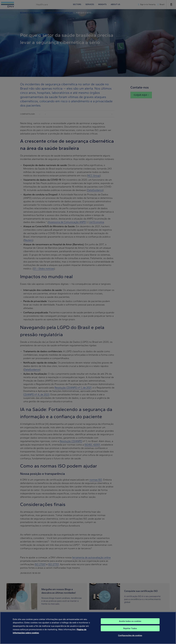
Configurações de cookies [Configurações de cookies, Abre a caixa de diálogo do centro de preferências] (130, 637)
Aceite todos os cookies (130, 623)
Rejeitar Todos (130, 630)
